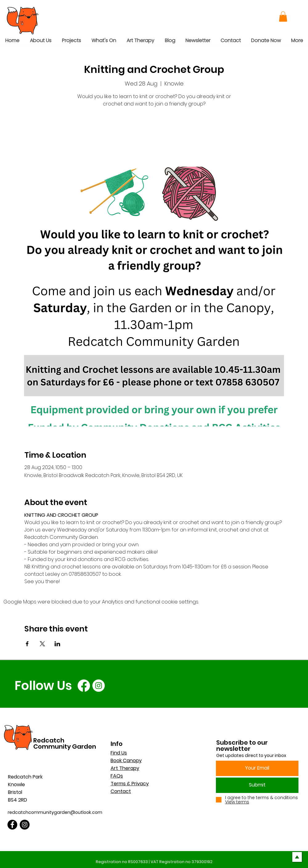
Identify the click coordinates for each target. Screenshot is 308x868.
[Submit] (257, 785)
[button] (283, 16)
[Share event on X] (42, 644)
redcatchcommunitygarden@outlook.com (55, 812)
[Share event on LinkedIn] (57, 644)
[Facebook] (84, 686)
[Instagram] (99, 686)
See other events (154, 138)
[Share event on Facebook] (27, 644)
